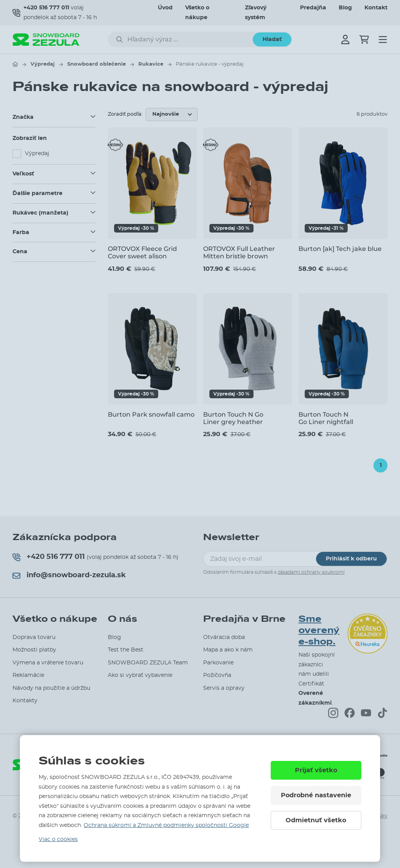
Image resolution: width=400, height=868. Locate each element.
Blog (345, 8)
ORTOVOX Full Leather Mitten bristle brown (239, 252)
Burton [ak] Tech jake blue (340, 249)
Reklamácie (28, 675)
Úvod (165, 8)
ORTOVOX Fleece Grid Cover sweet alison (142, 252)
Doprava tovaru (34, 637)
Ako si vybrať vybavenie (140, 675)
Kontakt (376, 8)
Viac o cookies (58, 839)
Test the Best (126, 650)
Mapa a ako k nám (228, 650)
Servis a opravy (224, 688)
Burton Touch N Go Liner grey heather (233, 418)
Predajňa (313, 8)
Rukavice (151, 64)
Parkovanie (218, 663)
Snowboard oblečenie (96, 64)
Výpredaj (43, 64)
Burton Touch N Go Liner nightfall (326, 418)
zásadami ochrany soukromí (311, 572)
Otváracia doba (224, 637)
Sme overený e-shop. (319, 630)
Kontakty (25, 701)
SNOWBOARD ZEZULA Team (148, 663)
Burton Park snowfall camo (151, 414)
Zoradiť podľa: (125, 114)
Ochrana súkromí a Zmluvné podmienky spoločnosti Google (166, 825)
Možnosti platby (34, 650)
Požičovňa (217, 675)
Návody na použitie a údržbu (51, 688)
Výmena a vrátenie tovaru (48, 663)
